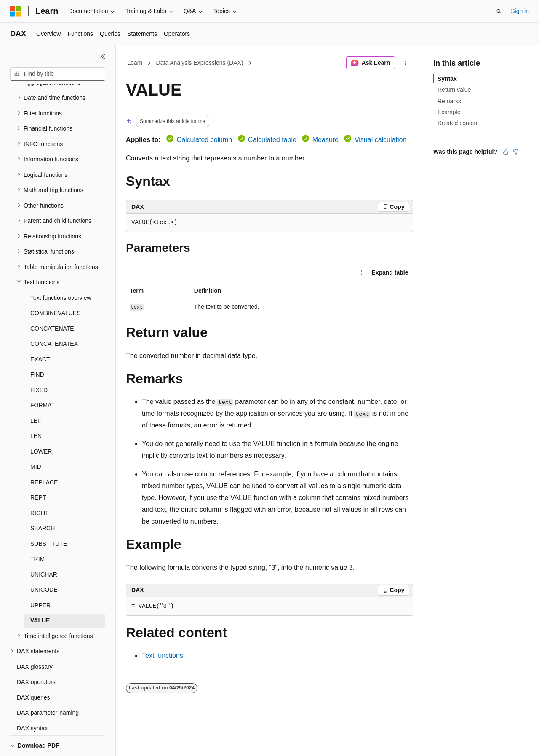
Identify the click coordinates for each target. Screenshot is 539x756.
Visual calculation (380, 140)
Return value (454, 90)
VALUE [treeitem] (40, 591)
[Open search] (499, 11)
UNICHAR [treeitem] (44, 545)
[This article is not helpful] (516, 152)
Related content (458, 123)
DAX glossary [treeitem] (35, 638)
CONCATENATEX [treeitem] (54, 315)
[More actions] (406, 63)
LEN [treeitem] (36, 407)
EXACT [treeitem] (40, 330)
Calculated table (272, 140)
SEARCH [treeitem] (43, 499)
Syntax (447, 79)
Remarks (449, 101)
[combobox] (58, 74)
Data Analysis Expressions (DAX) (200, 63)
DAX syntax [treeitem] (32, 699)
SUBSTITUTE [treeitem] (49, 515)
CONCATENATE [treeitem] (52, 299)
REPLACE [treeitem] (44, 453)
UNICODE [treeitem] (44, 561)
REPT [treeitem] (38, 468)
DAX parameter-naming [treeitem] (48, 684)
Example (449, 112)
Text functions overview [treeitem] (61, 269)
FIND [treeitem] (37, 345)
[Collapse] (103, 56)
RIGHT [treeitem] (40, 484)
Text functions (163, 656)
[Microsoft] (16, 11)
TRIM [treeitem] (37, 530)
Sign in (520, 11)
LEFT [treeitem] (37, 392)
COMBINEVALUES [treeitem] (56, 284)
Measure (326, 140)
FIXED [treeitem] (39, 361)
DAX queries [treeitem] (33, 668)
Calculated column (205, 140)
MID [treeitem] (36, 438)
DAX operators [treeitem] (36, 653)
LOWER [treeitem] (41, 422)
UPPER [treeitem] (40, 576)
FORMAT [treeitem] (43, 376)
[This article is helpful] (506, 152)
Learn (135, 63)
